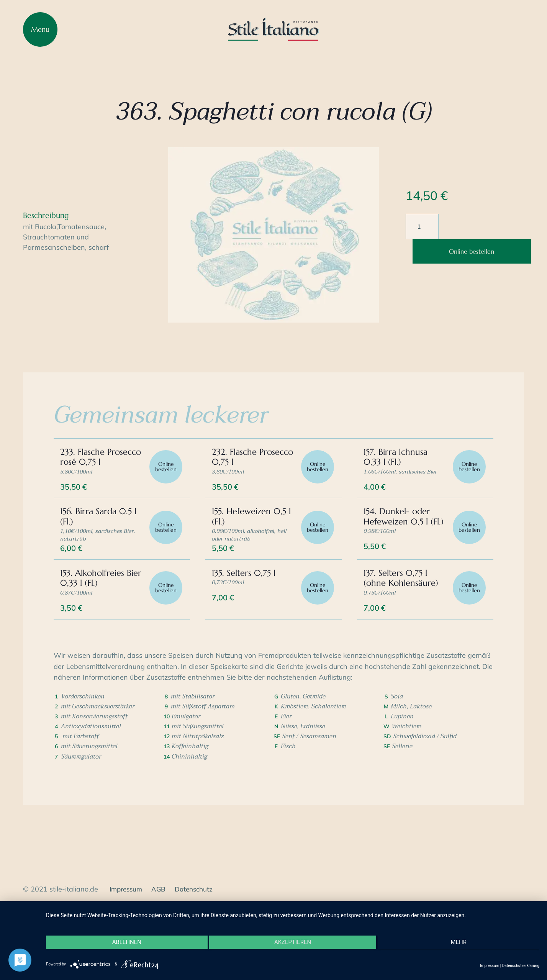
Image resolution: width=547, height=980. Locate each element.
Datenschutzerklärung (521, 966)
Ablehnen (120, 947)
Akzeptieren (293, 947)
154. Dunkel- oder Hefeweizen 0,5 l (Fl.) (400, 545)
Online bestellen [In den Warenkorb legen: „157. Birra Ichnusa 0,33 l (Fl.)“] (468, 483)
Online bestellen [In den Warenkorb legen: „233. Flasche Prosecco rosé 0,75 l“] (165, 483)
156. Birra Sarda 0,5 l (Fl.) (101, 540)
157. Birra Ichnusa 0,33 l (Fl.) (398, 473)
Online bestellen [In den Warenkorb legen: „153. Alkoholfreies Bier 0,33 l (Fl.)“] (165, 628)
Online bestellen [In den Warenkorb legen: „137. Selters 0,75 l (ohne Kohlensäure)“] (468, 628)
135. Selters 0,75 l (246, 612)
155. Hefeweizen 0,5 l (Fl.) (254, 540)
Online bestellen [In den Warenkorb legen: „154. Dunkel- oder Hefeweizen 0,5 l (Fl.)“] (468, 556)
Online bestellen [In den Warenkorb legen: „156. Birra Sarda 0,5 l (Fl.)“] (165, 556)
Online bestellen (472, 251)
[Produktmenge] (422, 226)
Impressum (490, 966)
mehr (466, 947)
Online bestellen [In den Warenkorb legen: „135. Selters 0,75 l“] (316, 628)
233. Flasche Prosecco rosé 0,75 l (101, 473)
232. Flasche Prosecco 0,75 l (243, 473)
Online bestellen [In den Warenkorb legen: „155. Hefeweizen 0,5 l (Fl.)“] (316, 556)
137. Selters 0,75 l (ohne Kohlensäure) (404, 617)
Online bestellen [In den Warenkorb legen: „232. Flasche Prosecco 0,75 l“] (316, 483)
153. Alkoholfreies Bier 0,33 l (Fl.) (95, 617)
